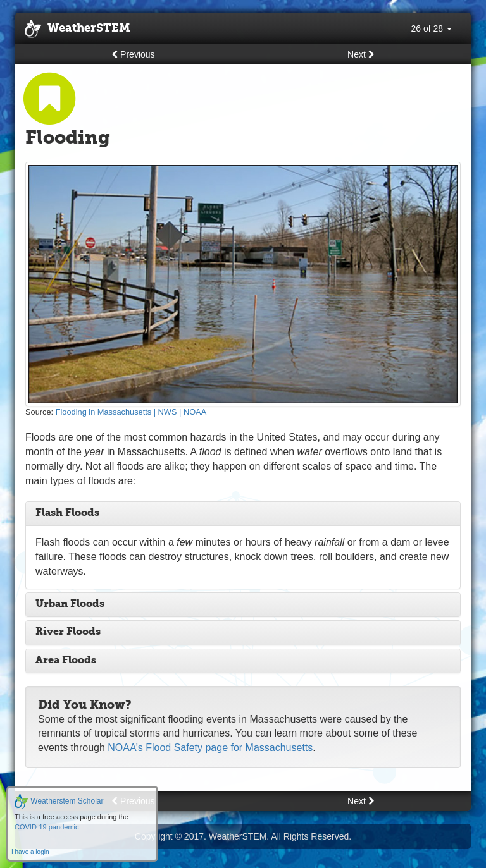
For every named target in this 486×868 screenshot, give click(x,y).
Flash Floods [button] (67, 513)
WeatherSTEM (78, 29)
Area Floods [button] (66, 661)
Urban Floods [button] (70, 604)
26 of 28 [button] (432, 28)
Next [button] (361, 54)
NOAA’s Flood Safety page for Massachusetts (210, 748)
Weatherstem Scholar (59, 801)
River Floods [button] (68, 632)
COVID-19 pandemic (47, 827)
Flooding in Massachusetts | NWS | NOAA (131, 412)
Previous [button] (133, 54)
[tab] (243, 514)
